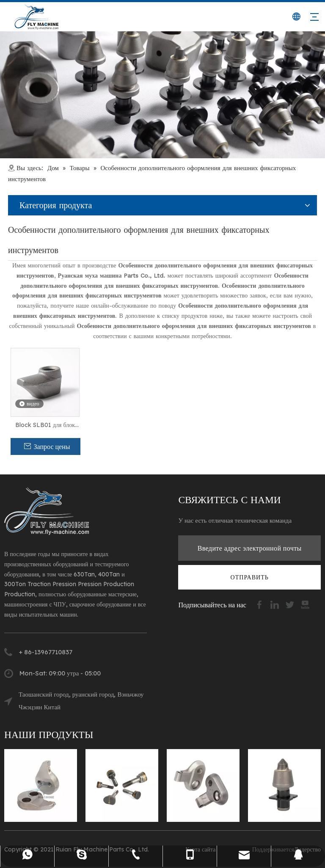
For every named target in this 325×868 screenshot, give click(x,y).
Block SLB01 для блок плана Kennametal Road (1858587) (45, 425)
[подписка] (250, 577)
